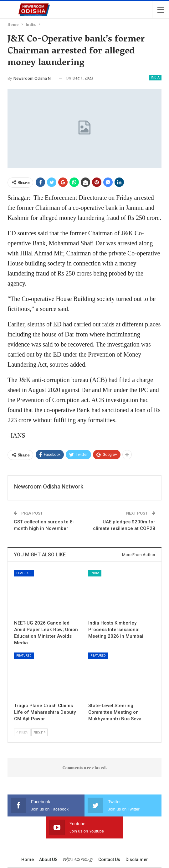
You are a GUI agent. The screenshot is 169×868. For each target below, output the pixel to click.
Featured (24, 573)
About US (48, 860)
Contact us (109, 860)
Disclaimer (137, 860)
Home (28, 860)
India (155, 77)
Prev (22, 732)
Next (39, 732)
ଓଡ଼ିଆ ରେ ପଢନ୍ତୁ (78, 860)
